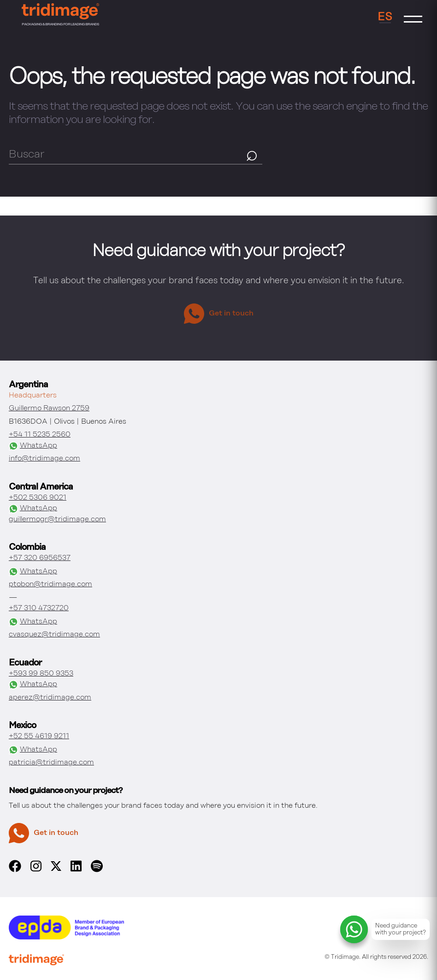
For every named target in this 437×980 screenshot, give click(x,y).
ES (385, 17)
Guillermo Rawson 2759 (49, 408)
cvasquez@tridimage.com (54, 635)
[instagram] (36, 870)
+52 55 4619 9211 (39, 736)
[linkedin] (76, 870)
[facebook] (15, 870)
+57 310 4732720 (39, 608)
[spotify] (97, 870)
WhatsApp (33, 446)
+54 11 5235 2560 (40, 435)
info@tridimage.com (44, 459)
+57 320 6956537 (40, 558)
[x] (56, 869)
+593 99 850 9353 (41, 674)
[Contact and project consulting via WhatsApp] (385, 929)
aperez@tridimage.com (50, 698)
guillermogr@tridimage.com (57, 519)
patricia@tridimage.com (51, 763)
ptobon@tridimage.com (50, 584)
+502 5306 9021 (38, 498)
